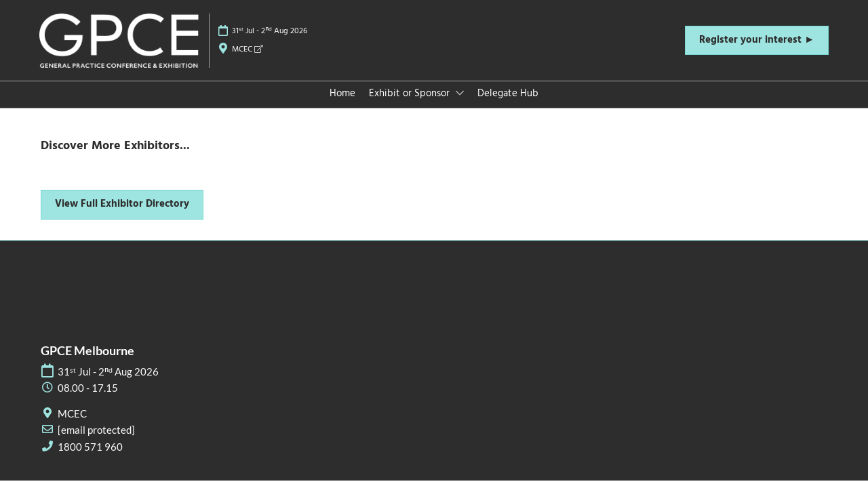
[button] (757, 41)
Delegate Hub (508, 94)
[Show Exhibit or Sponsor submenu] (460, 93)
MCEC (247, 49)
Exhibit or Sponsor (411, 94)
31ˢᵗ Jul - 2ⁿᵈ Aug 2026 (270, 31)
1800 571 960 (90, 447)
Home (342, 94)
